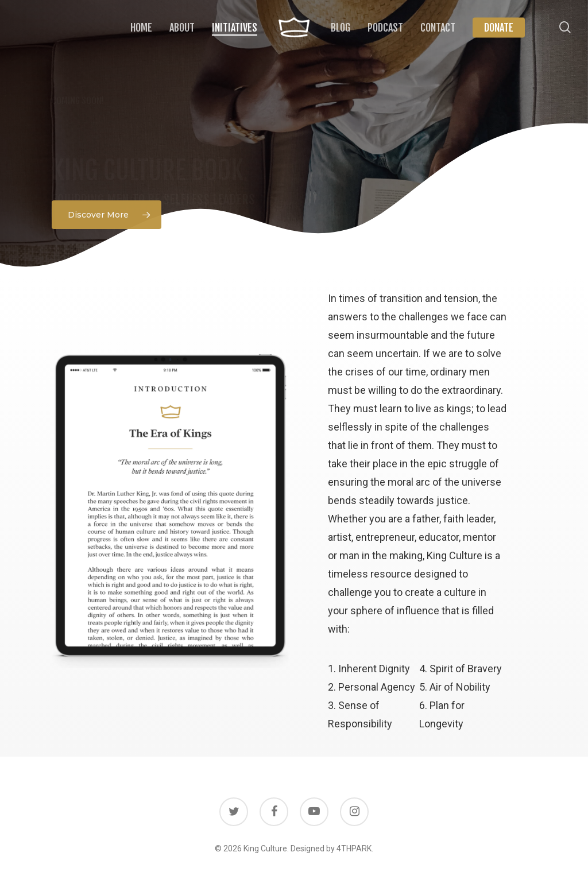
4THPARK (354, 848)
